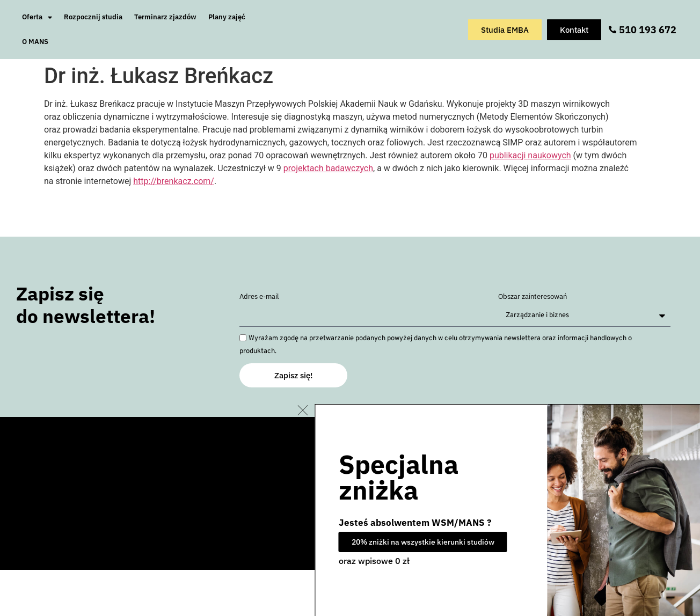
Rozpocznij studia (93, 17)
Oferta (37, 17)
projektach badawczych (328, 168)
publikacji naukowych (530, 155)
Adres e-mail (259, 297)
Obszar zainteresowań (533, 297)
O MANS (35, 42)
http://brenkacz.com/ (174, 181)
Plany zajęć (227, 17)
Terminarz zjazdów (165, 17)
